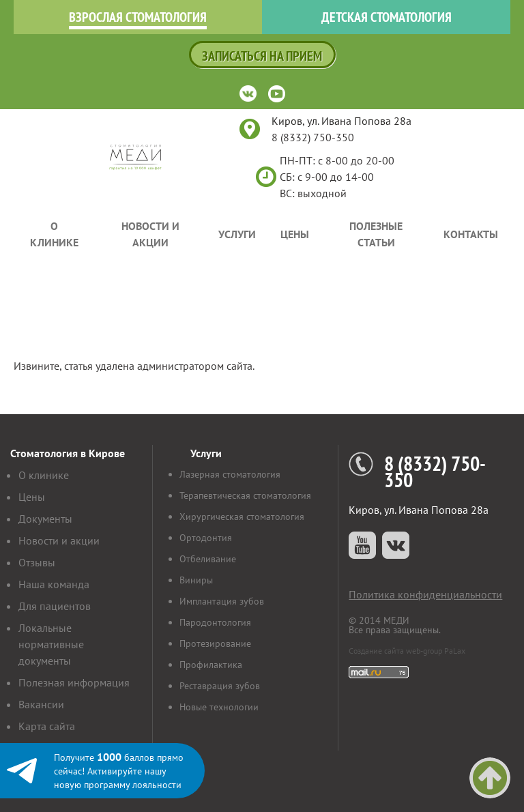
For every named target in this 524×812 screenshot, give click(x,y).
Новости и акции (150, 234)
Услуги (237, 234)
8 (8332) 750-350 (313, 137)
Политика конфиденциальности (425, 594)
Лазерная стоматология (230, 474)
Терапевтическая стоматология (245, 495)
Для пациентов (55, 606)
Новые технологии (219, 707)
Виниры (196, 580)
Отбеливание (208, 559)
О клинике (54, 234)
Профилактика (211, 665)
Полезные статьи (376, 234)
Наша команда (54, 584)
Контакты (471, 234)
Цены (295, 234)
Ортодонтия (206, 538)
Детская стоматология (387, 17)
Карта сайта (47, 726)
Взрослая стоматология (138, 17)
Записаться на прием (262, 56)
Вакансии (41, 704)
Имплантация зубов (222, 601)
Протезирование (215, 643)
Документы (45, 519)
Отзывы (37, 562)
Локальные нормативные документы (51, 644)
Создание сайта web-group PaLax (407, 651)
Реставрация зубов (220, 686)
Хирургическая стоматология (242, 517)
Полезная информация (74, 682)
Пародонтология (215, 622)
